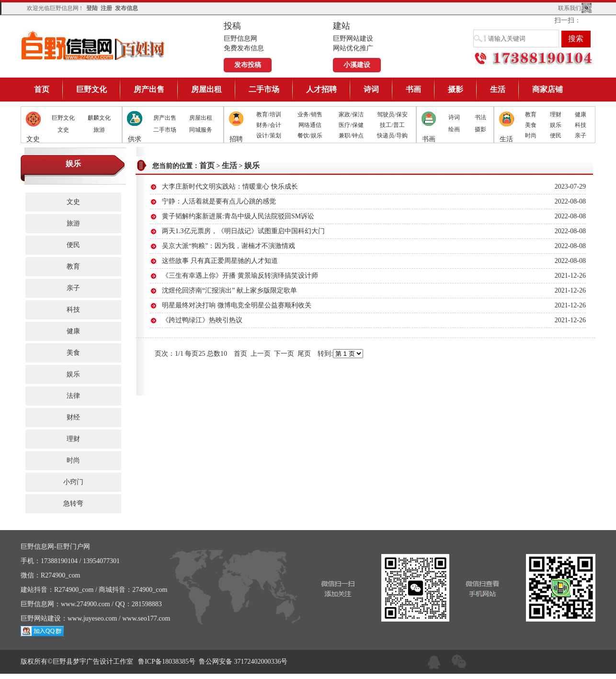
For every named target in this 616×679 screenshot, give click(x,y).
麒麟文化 (99, 118)
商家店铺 (548, 89)
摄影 (456, 89)
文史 (63, 130)
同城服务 (201, 130)
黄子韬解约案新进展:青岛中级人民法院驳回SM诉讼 (238, 216)
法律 (73, 396)
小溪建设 (357, 65)
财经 (73, 417)
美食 (531, 125)
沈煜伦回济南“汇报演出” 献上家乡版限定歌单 (229, 290)
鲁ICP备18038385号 (167, 662)
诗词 (371, 89)
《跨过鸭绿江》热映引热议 (202, 320)
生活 (498, 89)
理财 (556, 114)
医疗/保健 (351, 125)
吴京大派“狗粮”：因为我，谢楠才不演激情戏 (228, 246)
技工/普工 (392, 125)
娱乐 (556, 125)
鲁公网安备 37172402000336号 (243, 662)
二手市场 (264, 89)
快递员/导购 (392, 136)
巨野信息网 (93, 45)
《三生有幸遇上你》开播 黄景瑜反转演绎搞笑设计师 (240, 276)
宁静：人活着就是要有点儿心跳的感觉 (219, 201)
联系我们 (570, 8)
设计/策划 (268, 136)
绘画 (454, 129)
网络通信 (310, 125)
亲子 (581, 136)
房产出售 (149, 89)
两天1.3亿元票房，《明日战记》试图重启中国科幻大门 (243, 231)
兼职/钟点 (351, 136)
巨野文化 (91, 89)
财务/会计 (268, 125)
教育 (531, 114)
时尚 (531, 136)
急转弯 (73, 504)
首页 (42, 89)
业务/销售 (310, 114)
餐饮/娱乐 (310, 136)
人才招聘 (321, 89)
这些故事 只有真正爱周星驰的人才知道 (220, 261)
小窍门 (73, 482)
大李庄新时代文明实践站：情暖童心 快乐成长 (230, 187)
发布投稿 (248, 65)
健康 (581, 114)
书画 (413, 89)
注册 (106, 8)
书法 (480, 117)
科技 (581, 125)
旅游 (99, 130)
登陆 (92, 8)
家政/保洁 (351, 114)
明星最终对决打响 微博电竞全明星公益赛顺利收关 (237, 305)
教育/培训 (268, 114)
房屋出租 (206, 89)
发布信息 (126, 8)
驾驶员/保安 (392, 114)
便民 (556, 136)
